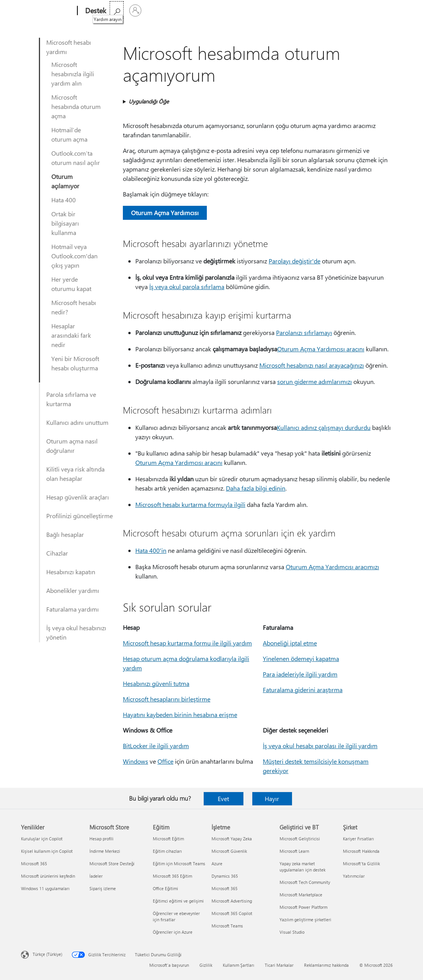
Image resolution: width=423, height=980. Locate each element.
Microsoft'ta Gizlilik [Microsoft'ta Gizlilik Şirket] (361, 863)
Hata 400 (64, 200)
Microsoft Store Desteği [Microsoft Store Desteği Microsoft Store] (112, 863)
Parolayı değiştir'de (295, 261)
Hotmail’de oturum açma (69, 134)
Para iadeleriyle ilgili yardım (300, 674)
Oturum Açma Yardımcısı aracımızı (332, 567)
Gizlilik (206, 965)
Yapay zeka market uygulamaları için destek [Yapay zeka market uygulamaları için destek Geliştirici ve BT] (302, 867)
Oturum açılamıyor (65, 181)
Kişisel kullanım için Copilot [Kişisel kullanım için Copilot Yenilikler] (47, 851)
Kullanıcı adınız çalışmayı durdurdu (324, 427)
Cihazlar (57, 553)
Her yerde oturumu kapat (71, 284)
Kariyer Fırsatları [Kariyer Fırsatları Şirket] (358, 839)
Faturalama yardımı (73, 609)
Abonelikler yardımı (73, 590)
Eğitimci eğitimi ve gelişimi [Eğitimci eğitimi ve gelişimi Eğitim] (178, 901)
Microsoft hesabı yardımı (69, 47)
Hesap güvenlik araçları (78, 497)
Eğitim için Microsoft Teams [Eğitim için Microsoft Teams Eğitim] (179, 863)
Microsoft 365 (128, 11)
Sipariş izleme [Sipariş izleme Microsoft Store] (103, 888)
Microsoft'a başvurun (169, 965)
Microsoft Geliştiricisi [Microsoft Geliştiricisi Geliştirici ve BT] (300, 839)
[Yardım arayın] (374, 10)
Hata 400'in (151, 550)
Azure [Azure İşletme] (217, 863)
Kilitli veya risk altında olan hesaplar (75, 474)
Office (159, 11)
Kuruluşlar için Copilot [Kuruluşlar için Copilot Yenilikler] (42, 839)
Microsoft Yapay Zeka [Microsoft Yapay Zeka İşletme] (232, 839)
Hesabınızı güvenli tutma (156, 683)
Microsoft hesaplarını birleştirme (167, 699)
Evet (223, 799)
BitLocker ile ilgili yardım (156, 746)
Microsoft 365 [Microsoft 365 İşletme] (225, 888)
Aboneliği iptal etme (290, 643)
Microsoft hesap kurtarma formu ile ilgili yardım (187, 643)
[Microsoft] (48, 11)
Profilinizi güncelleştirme (80, 516)
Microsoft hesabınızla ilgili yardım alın (73, 74)
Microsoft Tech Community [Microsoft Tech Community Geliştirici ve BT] (305, 882)
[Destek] (95, 11)
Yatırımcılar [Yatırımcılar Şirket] (354, 876)
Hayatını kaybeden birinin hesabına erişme (180, 714)
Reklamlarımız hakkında (326, 965)
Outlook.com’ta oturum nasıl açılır (76, 158)
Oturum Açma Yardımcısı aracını (321, 349)
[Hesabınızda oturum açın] (393, 11)
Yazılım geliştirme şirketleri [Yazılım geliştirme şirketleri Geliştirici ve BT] (305, 920)
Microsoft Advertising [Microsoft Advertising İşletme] (232, 901)
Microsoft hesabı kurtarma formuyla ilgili (190, 504)
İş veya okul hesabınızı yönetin (76, 632)
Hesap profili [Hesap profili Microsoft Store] (101, 839)
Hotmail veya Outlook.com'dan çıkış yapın (74, 256)
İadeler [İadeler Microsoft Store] (96, 876)
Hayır (272, 799)
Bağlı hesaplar (65, 534)
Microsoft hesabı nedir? (74, 307)
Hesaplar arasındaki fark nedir (71, 335)
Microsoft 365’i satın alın (245, 11)
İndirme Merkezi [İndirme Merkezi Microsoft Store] (105, 851)
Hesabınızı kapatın (71, 572)
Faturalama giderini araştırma (303, 690)
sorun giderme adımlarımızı (315, 381)
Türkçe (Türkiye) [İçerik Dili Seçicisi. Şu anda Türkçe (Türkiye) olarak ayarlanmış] (47, 954)
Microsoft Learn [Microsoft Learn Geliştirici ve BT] (294, 851)
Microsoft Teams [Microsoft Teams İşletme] (227, 926)
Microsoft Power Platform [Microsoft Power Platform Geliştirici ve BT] (303, 907)
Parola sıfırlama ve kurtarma (71, 399)
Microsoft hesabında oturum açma (76, 106)
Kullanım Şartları (239, 965)
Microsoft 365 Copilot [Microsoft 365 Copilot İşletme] (232, 913)
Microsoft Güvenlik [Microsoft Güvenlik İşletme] (229, 851)
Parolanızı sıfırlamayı (304, 332)
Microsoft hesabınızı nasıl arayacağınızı (312, 365)
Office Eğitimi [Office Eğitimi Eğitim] (165, 888)
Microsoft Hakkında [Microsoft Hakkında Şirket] (361, 851)
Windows (135, 761)
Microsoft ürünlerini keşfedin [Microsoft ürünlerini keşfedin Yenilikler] (48, 876)
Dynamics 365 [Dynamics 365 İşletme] (225, 876)
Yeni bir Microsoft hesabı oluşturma (75, 363)
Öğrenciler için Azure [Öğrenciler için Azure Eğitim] (173, 932)
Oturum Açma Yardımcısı (165, 213)
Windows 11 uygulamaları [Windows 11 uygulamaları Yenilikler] (45, 888)
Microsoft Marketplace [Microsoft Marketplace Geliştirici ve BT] (301, 895)
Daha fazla (188, 11)
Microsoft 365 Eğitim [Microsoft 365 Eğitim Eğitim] (172, 876)
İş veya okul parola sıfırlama (187, 287)
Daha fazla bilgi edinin (256, 488)
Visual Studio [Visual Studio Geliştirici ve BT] (292, 932)
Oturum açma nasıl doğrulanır (72, 446)
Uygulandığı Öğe (149, 101)
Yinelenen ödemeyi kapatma (301, 658)
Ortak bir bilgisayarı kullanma (65, 223)
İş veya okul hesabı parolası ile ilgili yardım (320, 746)
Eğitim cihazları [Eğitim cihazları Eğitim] (167, 851)
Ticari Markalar (279, 965)
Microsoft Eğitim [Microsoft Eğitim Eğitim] (168, 839)
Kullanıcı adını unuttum (77, 422)
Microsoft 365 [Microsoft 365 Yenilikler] (34, 863)
